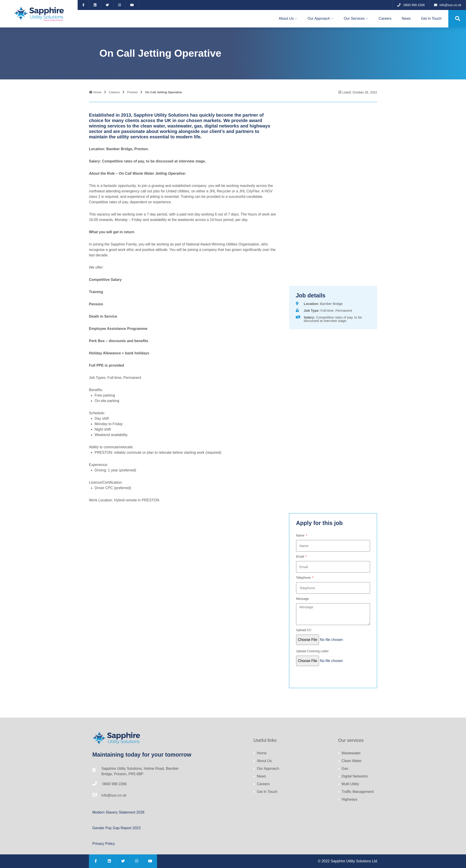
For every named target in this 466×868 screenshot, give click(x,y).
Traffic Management (358, 792)
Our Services (354, 18)
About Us (286, 18)
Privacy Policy (104, 844)
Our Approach (319, 18)
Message (303, 599)
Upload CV (304, 630)
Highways (349, 799)
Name (301, 535)
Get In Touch (431, 18)
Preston (133, 92)
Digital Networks (355, 776)
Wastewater (351, 753)
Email (300, 557)
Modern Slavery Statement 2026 (118, 812)
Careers (385, 18)
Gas (345, 769)
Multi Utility (350, 784)
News (406, 18)
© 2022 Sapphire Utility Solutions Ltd (347, 861)
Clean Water (352, 761)
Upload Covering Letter (312, 651)
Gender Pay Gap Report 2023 (116, 828)
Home (95, 92)
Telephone (304, 578)
